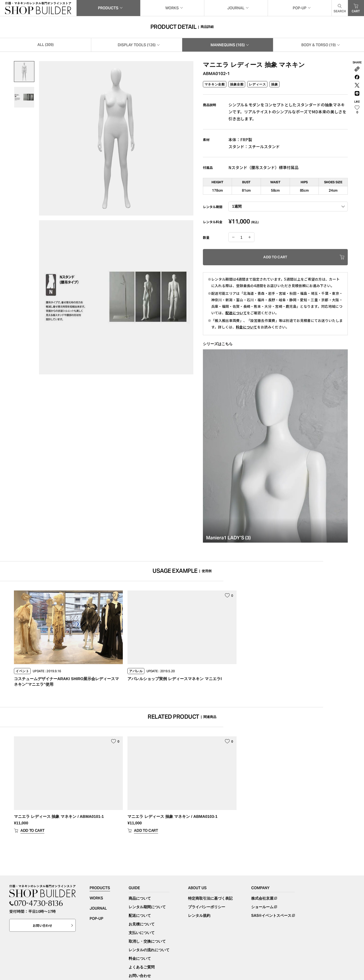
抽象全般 (237, 86)
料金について (247, 329)
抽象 (275, 86)
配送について (236, 314)
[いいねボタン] (357, 113)
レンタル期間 (213, 208)
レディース (257, 86)
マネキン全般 (215, 86)
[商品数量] (241, 239)
